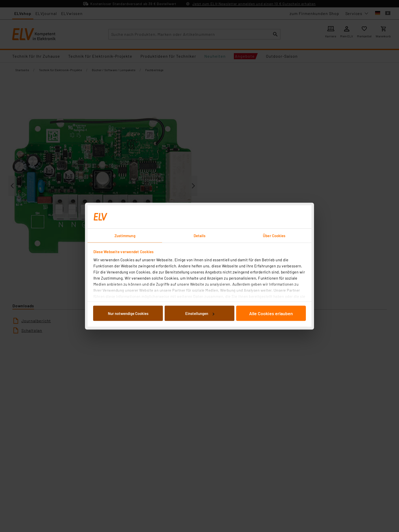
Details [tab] (200, 235)
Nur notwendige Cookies (128, 313)
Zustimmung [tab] (125, 235)
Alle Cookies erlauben (271, 313)
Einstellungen (200, 313)
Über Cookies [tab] (274, 235)
